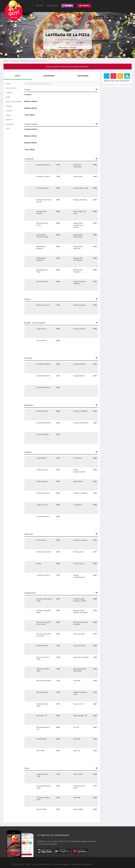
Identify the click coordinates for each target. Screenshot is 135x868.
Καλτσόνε (9, 111)
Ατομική (28, 94)
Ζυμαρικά (9, 93)
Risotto (8, 97)
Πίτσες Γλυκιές (11, 88)
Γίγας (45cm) (30, 115)
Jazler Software (46, 864)
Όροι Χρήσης (76, 864)
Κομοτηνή (15, 61)
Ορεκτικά (9, 120)
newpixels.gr (65, 864)
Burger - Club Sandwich (14, 101)
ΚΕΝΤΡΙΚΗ (40, 6)
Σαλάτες (8, 115)
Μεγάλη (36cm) (31, 108)
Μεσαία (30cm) (31, 101)
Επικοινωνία (87, 864)
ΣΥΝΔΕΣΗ (84, 6)
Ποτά (7, 129)
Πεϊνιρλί (9, 106)
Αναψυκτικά (10, 124)
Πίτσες (9, 84)
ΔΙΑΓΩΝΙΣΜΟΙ (53, 6)
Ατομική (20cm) (31, 129)
